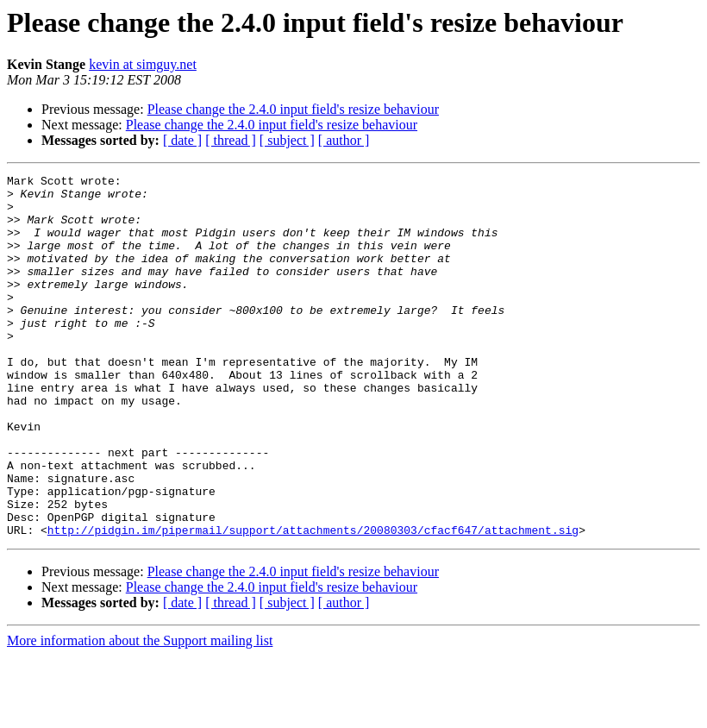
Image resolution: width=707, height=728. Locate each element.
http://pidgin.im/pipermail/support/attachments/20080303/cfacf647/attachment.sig (313, 602)
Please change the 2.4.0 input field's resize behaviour (293, 109)
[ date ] (182, 140)
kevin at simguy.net (143, 64)
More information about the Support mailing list (140, 713)
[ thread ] (231, 140)
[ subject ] (287, 140)
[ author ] (344, 140)
